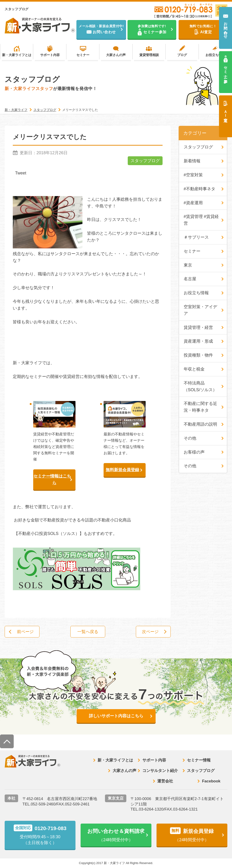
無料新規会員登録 (122, 470)
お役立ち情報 (215, 55)
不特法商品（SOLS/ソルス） (200, 386)
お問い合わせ (226, 28)
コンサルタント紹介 (160, 771)
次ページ (150, 632)
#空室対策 (193, 175)
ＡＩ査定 (226, 112)
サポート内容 (50, 55)
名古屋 (190, 279)
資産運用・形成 (198, 341)
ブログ (182, 55)
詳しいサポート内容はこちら (116, 716)
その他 (190, 438)
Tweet (21, 173)
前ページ (25, 632)
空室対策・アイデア (200, 310)
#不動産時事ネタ (199, 189)
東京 (188, 265)
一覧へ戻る (88, 632)
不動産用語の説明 (200, 424)
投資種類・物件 (198, 355)
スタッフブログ (145, 161)
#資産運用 (193, 203)
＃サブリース (196, 237)
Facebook (211, 781)
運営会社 (165, 781)
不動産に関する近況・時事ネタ (200, 407)
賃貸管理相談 (149, 55)
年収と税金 (194, 369)
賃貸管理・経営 (198, 327)
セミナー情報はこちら (52, 479)
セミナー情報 (199, 760)
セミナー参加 (226, 70)
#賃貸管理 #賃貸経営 (201, 220)
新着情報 (192, 161)
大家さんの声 (116, 55)
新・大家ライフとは (17, 55)
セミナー (83, 55)
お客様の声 (194, 452)
